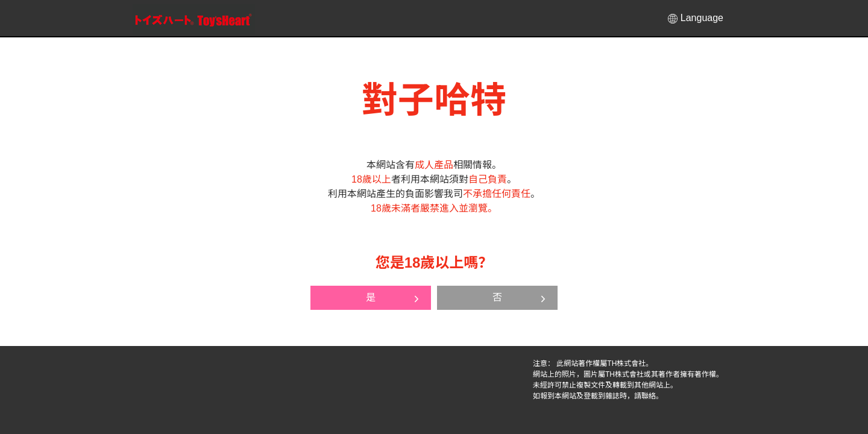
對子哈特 (194, 19)
